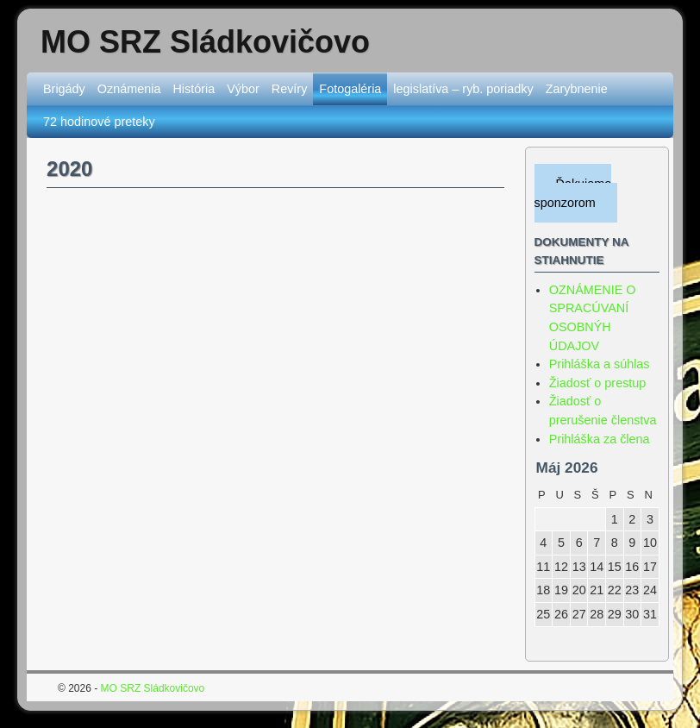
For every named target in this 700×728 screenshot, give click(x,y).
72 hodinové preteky (99, 122)
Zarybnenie (577, 89)
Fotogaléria (350, 89)
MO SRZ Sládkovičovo (205, 42)
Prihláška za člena (600, 439)
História (194, 89)
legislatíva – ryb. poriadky (463, 89)
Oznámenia (129, 89)
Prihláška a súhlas (600, 364)
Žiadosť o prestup (598, 383)
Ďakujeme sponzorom (573, 193)
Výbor (243, 89)
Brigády (64, 89)
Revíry (290, 89)
